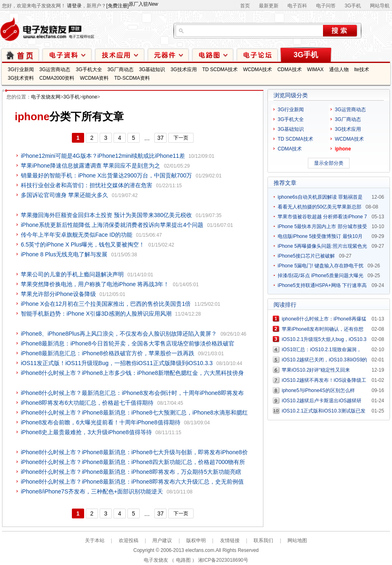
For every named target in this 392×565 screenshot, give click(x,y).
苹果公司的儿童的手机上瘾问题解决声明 (72, 274)
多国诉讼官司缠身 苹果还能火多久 (65, 195)
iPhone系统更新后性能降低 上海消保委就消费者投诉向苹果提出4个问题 (112, 225)
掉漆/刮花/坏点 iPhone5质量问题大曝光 (321, 276)
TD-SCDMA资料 (132, 78)
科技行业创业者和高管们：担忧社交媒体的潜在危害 (87, 185)
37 (160, 138)
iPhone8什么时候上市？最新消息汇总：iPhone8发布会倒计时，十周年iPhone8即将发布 (132, 393)
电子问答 (326, 6)
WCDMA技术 (257, 70)
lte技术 (362, 70)
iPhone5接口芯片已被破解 (306, 256)
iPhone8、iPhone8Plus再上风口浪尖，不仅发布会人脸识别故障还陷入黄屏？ (119, 334)
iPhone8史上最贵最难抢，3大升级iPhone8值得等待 (86, 432)
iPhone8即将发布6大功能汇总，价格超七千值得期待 (87, 403)
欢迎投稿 (129, 540)
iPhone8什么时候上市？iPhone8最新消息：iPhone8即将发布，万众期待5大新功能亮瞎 (131, 472)
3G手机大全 (89, 70)
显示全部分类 (329, 163)
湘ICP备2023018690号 (223, 560)
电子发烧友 (156, 560)
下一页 (181, 138)
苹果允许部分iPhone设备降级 (58, 294)
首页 (245, 6)
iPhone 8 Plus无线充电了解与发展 (64, 254)
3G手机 (353, 6)
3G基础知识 (152, 70)
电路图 (213, 55)
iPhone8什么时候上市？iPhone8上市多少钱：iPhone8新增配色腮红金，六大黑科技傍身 (132, 373)
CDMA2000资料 (57, 78)
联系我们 (263, 540)
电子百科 (297, 6)
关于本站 (95, 540)
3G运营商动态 (55, 70)
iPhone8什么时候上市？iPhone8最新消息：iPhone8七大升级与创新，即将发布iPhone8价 (134, 452)
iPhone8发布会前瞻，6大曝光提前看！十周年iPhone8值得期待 (101, 422)
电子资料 (67, 55)
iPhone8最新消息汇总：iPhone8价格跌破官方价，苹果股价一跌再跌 (108, 353)
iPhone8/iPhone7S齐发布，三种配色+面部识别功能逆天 (92, 491)
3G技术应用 (184, 70)
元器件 (168, 55)
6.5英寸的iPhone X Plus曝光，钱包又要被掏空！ (83, 244)
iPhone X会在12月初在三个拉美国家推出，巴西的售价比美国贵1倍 (106, 304)
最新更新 (269, 6)
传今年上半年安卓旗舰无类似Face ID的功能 (77, 235)
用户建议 (162, 540)
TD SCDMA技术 (220, 70)
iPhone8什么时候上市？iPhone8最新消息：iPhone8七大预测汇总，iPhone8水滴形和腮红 (134, 413)
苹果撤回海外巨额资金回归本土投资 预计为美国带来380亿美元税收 (106, 215)
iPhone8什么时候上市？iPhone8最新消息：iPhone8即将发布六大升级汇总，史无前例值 (132, 482)
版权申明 (196, 540)
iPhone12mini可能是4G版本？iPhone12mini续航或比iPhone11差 (103, 156)
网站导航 (380, 6)
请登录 (74, 6)
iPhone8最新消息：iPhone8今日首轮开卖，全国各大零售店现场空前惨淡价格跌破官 (128, 343)
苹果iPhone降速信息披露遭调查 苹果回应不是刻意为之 (90, 166)
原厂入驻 (143, 4)
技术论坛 (257, 55)
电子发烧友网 (46, 97)
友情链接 (230, 540)
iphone (90, 97)
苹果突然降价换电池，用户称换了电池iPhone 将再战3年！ (95, 284)
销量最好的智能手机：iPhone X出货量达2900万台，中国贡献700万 (106, 175)
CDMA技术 (289, 70)
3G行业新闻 (21, 70)
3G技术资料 (21, 78)
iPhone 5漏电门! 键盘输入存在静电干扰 (321, 266)
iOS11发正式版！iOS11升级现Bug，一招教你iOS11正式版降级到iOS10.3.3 (117, 363)
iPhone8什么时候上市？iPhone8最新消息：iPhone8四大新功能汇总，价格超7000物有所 (133, 462)
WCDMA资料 (95, 78)
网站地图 (297, 540)
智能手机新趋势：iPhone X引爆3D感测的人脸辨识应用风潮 (96, 314)
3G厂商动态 (120, 70)
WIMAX (315, 70)
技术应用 (120, 55)
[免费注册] (117, 6)
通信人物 (339, 70)
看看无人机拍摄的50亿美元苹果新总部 (320, 207)
